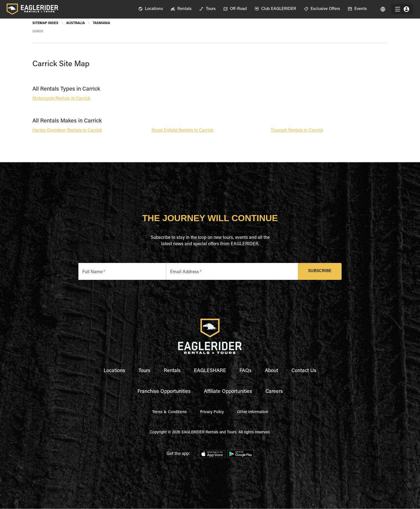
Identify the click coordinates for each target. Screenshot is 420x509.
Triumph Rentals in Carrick (297, 131)
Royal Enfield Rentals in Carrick (182, 131)
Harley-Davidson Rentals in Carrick (67, 131)
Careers (274, 392)
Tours (144, 371)
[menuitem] (151, 9)
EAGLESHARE (210, 371)
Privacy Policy (212, 412)
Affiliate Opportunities (228, 392)
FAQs (245, 371)
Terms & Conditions (169, 412)
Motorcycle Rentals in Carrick (61, 99)
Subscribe (320, 271)
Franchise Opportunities (164, 392)
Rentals (172, 371)
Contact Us (304, 371)
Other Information (253, 412)
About (272, 371)
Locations (114, 371)
